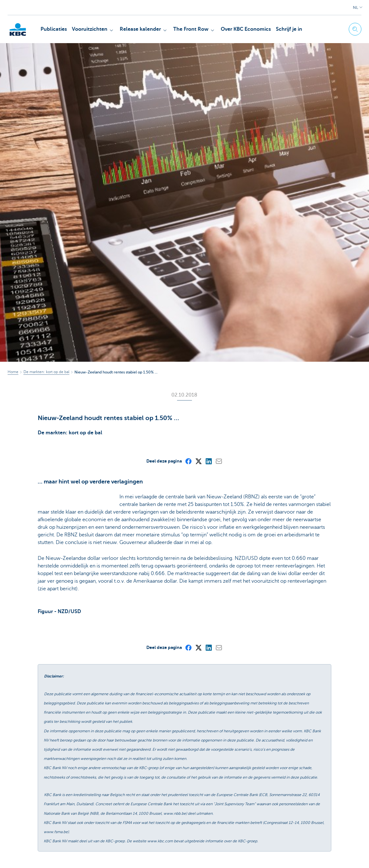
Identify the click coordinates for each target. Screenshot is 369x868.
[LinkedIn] (208, 461)
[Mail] (219, 461)
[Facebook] (188, 461)
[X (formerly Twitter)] (198, 461)
